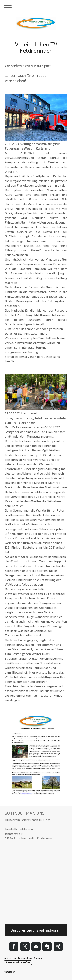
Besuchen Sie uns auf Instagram (36, 930)
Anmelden (10, 972)
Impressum (10, 958)
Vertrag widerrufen (18, 962)
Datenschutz (25, 958)
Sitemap (39, 958)
